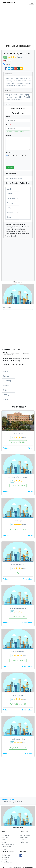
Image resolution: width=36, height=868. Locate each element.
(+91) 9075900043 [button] (18, 660)
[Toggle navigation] (32, 3)
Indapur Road (24, 838)
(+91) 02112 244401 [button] (18, 529)
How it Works (6, 835)
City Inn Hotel (6, 855)
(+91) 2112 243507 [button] (18, 442)
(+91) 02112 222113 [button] (18, 748)
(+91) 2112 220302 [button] (18, 617)
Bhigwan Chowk (25, 835)
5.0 (12, 437)
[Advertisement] (18, 24)
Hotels (12, 800)
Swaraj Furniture (7, 862)
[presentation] (21, 162)
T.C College (5, 857)
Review (9, 135)
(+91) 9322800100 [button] (18, 486)
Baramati (5, 800)
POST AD (5, 838)
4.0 (12, 481)
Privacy (4, 842)
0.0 (5, 57)
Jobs (3, 840)
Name (9, 117)
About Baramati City (8, 844)
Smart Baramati (8, 3)
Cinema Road (24, 840)
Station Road (24, 842)
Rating (9, 153)
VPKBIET (5, 860)
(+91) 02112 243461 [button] (18, 704)
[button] (4, 294)
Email (9, 125)
